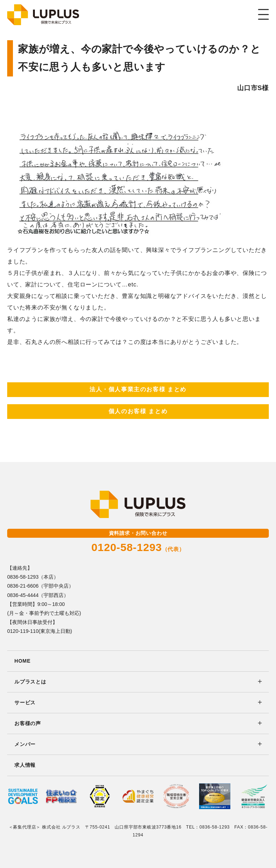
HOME (22, 661)
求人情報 (25, 765)
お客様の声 (28, 723)
